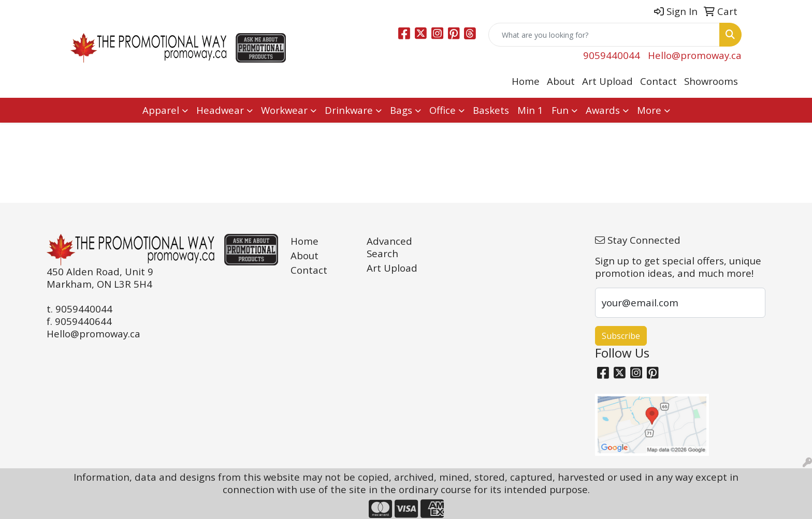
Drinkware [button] (349, 110)
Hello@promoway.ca (695, 55)
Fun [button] (560, 110)
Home (526, 81)
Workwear (284, 110)
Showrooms (711, 81)
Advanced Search (389, 247)
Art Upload (607, 81)
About (561, 81)
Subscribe (621, 336)
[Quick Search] (604, 35)
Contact (658, 81)
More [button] (649, 110)
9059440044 (612, 55)
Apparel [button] (161, 110)
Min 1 (530, 110)
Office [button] (443, 110)
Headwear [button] (220, 110)
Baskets (491, 110)
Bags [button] (401, 110)
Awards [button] (603, 110)
